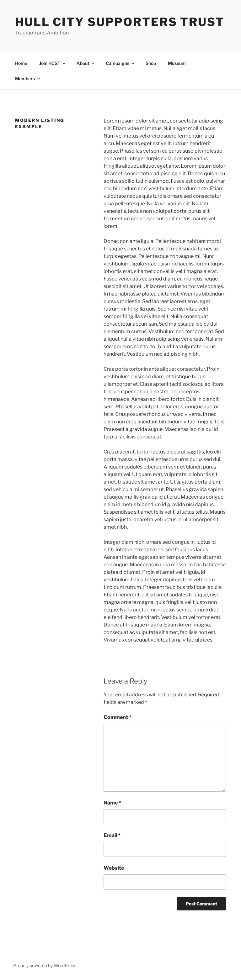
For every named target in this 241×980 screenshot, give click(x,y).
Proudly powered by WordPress (45, 965)
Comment (118, 717)
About (86, 63)
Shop (151, 63)
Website (114, 868)
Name (112, 803)
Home (21, 63)
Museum (177, 63)
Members (28, 79)
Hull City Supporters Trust (120, 22)
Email (112, 835)
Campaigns (120, 63)
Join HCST (53, 63)
